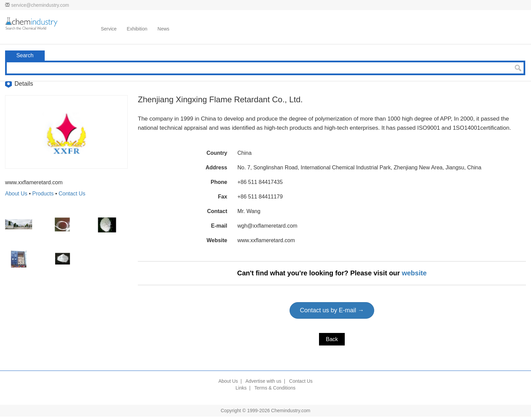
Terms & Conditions (275, 388)
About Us (16, 194)
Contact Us (72, 194)
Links (241, 388)
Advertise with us (263, 381)
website (414, 273)
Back (332, 339)
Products (43, 194)
